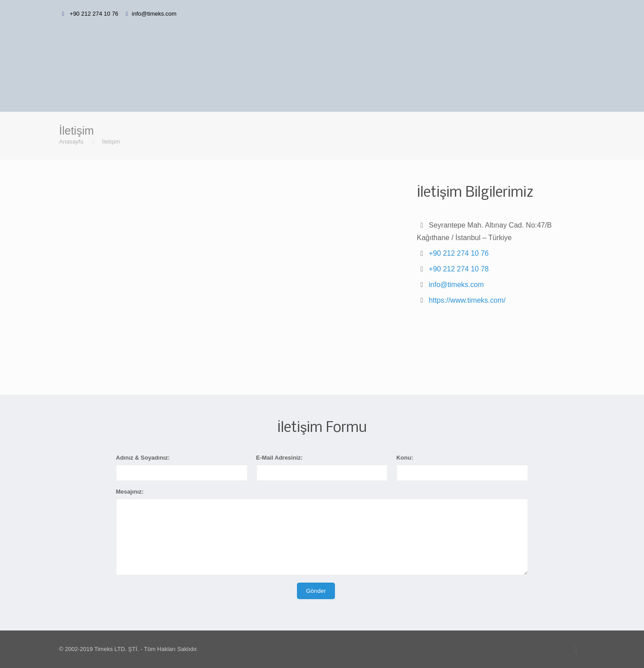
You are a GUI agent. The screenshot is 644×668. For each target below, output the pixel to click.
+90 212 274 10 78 (459, 269)
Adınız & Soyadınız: (143, 458)
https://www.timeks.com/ (467, 300)
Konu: (405, 458)
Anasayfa (71, 142)
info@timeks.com (154, 14)
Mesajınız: (130, 492)
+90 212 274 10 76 (93, 14)
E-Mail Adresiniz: (280, 458)
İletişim (111, 142)
